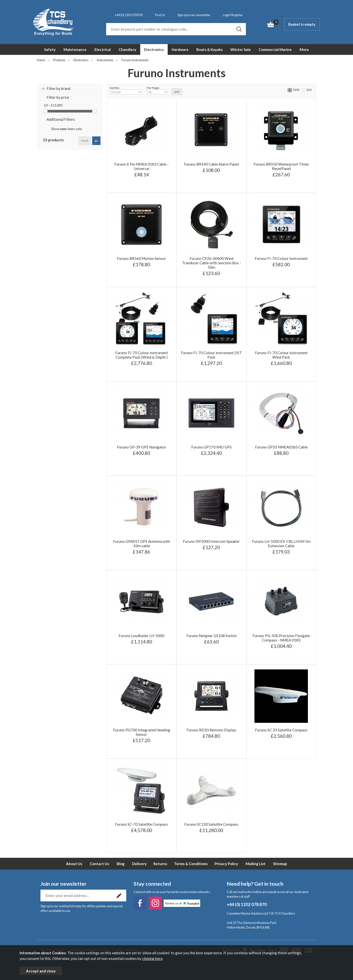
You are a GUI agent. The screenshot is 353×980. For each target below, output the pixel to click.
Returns (160, 864)
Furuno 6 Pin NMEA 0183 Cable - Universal (141, 166)
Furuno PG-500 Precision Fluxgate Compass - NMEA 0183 (281, 638)
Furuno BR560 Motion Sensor (141, 258)
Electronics (154, 49)
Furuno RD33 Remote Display (211, 730)
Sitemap (280, 864)
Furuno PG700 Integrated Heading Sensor (142, 732)
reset (85, 140)
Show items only (67, 129)
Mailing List (256, 864)
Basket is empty (302, 24)
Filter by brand (58, 88)
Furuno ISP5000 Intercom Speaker (211, 541)
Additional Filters (61, 119)
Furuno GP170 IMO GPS (211, 447)
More (304, 49)
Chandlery (127, 49)
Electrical (103, 49)
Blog (121, 864)
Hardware (180, 49)
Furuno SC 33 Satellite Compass (281, 730)
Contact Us (99, 864)
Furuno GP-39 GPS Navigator (142, 447)
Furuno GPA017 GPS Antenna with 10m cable (141, 544)
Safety (50, 49)
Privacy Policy (226, 864)
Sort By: (126, 90)
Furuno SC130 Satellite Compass (211, 824)
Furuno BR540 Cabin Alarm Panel (211, 164)
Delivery (139, 864)
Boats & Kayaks (209, 49)
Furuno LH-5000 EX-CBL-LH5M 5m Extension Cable (281, 544)
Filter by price (58, 97)
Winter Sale (241, 49)
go (96, 140)
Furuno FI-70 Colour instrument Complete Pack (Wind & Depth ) (142, 355)
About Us (74, 864)
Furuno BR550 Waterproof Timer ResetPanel (281, 166)
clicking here (152, 958)
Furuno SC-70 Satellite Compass (141, 824)
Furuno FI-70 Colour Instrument (281, 258)
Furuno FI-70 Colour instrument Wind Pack (281, 355)
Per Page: (157, 90)
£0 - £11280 (53, 105)
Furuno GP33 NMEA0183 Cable (281, 447)
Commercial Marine (275, 49)
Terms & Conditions (191, 864)
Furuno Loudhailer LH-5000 (141, 636)
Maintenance (75, 49)
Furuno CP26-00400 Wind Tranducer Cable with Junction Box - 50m (211, 263)
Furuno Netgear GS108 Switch (211, 636)
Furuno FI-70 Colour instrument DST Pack (211, 355)
